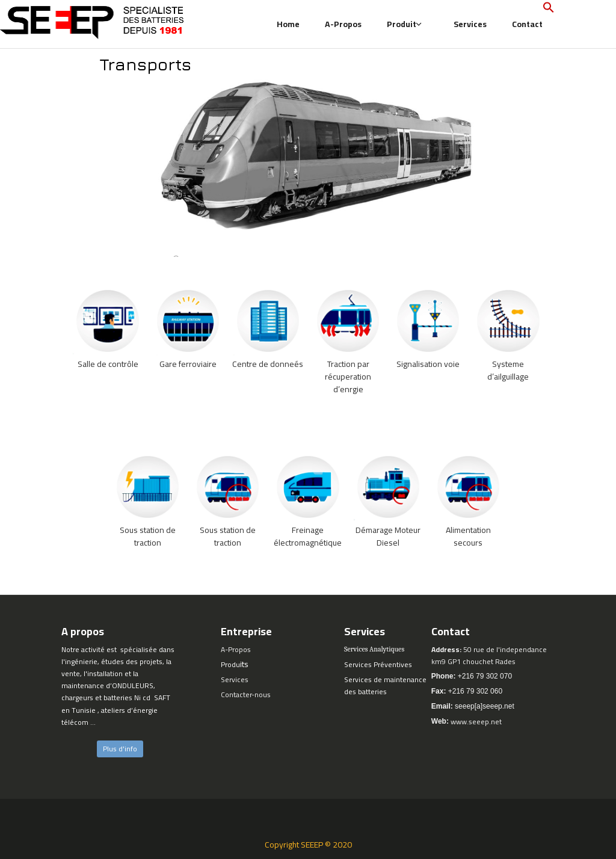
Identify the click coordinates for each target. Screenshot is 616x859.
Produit (405, 24)
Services (470, 24)
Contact (527, 24)
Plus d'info (120, 749)
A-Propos (343, 24)
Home (288, 24)
